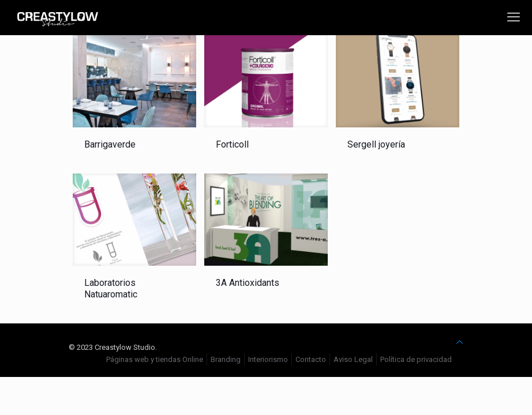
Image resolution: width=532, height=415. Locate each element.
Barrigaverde (110, 144)
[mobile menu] (514, 17)
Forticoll (232, 144)
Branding (226, 359)
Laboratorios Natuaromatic (111, 288)
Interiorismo (268, 359)
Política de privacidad (416, 359)
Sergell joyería (376, 144)
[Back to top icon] (460, 342)
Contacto (311, 359)
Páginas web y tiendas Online (155, 359)
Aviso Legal (353, 359)
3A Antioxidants (248, 283)
